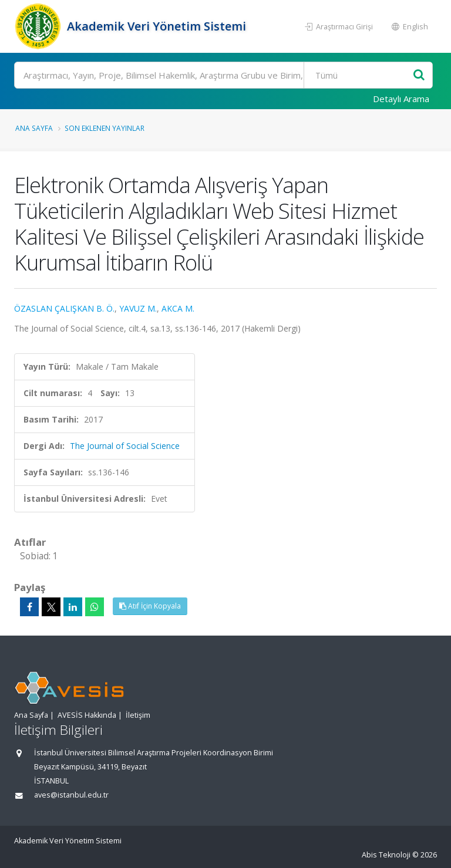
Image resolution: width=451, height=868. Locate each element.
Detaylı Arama (401, 99)
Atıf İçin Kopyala (150, 606)
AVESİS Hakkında (87, 715)
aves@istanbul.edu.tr (71, 795)
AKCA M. (178, 308)
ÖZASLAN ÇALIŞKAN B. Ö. (64, 308)
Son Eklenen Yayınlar (105, 128)
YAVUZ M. (138, 308)
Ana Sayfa (34, 128)
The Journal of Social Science (125, 446)
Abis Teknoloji (386, 855)
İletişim (138, 715)
